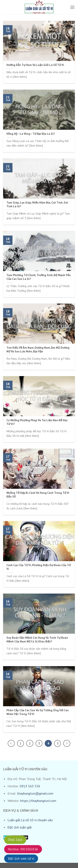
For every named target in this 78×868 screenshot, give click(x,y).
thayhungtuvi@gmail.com (35, 793)
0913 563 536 (30, 786)
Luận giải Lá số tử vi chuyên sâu (30, 820)
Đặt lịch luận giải (20, 827)
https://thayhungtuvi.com (38, 801)
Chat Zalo (15, 840)
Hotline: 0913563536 (23, 849)
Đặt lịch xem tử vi (21, 859)
